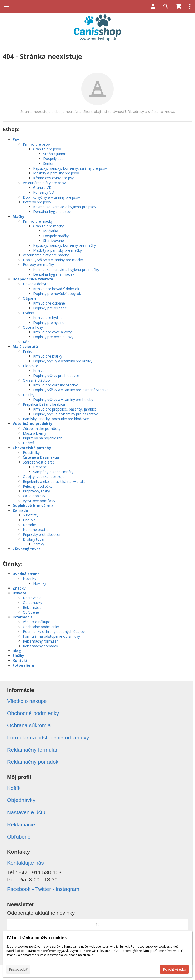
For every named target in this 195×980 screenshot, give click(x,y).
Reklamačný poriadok (40, 646)
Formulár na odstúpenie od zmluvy (51, 636)
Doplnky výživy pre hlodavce (56, 375)
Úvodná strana (26, 574)
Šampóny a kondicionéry (53, 472)
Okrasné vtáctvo (36, 380)
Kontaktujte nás (26, 863)
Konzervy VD (44, 192)
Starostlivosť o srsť (38, 462)
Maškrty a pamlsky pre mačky (57, 250)
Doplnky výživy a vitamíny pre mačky (53, 260)
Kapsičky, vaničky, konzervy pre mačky (64, 245)
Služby (18, 656)
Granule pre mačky (48, 226)
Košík (14, 788)
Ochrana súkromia (29, 725)
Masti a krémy (35, 433)
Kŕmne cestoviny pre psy (53, 178)
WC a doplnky (34, 496)
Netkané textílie (36, 530)
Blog (17, 651)
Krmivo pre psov (36, 144)
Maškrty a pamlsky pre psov (56, 173)
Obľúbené (31, 612)
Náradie (29, 525)
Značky (19, 588)
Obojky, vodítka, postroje (44, 477)
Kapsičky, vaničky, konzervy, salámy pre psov (70, 168)
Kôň (26, 342)
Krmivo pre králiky (48, 356)
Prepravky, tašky (36, 491)
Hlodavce (30, 366)
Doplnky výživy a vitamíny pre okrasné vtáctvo (71, 390)
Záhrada (20, 510)
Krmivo (39, 371)
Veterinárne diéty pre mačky (46, 255)
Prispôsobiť (18, 969)
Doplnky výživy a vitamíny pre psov (51, 197)
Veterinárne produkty (32, 424)
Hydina (28, 313)
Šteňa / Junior (54, 154)
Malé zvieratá (25, 346)
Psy (16, 139)
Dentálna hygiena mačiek (54, 274)
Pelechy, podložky (38, 486)
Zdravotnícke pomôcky (42, 428)
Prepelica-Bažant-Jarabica (44, 404)
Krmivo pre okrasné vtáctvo (56, 385)
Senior (48, 163)
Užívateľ (20, 593)
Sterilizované (54, 240)
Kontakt (20, 660)
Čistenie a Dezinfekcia (41, 457)
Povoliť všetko (174, 969)
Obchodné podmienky (41, 627)
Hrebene (40, 467)
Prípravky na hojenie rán (43, 438)
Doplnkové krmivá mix (33, 505)
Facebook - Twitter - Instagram (43, 889)
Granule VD (42, 188)
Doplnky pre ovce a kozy (53, 337)
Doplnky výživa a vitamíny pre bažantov (65, 414)
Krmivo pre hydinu (48, 318)
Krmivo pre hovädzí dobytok (56, 289)
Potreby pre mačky (38, 265)
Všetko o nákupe (37, 622)
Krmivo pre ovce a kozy (52, 332)
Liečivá (28, 443)
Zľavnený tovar (26, 549)
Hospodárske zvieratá (33, 279)
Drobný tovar (34, 539)
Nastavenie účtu (26, 812)
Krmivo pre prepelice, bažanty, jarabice (65, 409)
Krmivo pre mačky (38, 221)
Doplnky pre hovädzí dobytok (57, 293)
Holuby (29, 395)
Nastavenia (32, 598)
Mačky (19, 216)
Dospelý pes (53, 159)
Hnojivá (29, 520)
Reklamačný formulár (40, 641)
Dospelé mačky (56, 236)
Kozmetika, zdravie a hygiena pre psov (65, 207)
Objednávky (32, 603)
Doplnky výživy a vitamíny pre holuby (63, 399)
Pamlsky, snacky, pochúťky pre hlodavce (56, 419)
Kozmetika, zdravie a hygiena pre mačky (66, 269)
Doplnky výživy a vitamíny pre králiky (63, 361)
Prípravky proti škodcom (43, 534)
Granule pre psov (47, 149)
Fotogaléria (23, 665)
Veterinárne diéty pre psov (44, 183)
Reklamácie (32, 607)
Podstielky (31, 452)
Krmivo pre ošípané (49, 303)
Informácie (23, 617)
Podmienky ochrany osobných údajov (54, 631)
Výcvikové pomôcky (39, 501)
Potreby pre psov (37, 202)
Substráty (31, 515)
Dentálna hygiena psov (52, 212)
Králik (27, 351)
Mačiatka (51, 231)
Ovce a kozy (33, 327)
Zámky (39, 544)
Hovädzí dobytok (37, 284)
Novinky (29, 578)
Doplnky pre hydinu (49, 322)
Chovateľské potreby (32, 448)
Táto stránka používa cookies (36, 938)
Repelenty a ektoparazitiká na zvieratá (54, 481)
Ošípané (30, 298)
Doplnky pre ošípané (50, 308)
